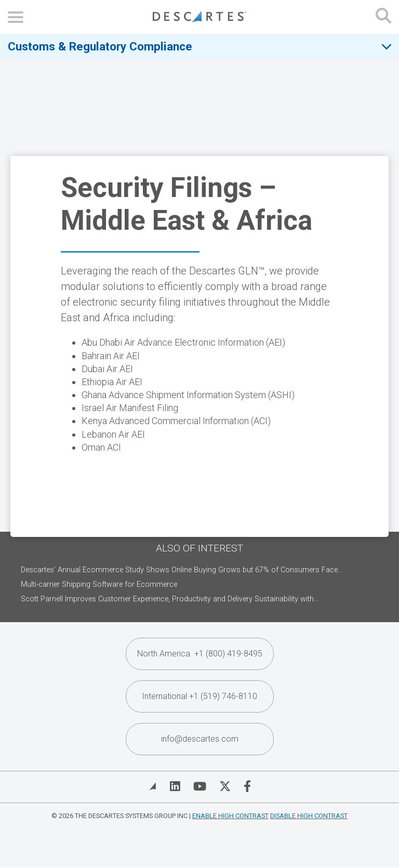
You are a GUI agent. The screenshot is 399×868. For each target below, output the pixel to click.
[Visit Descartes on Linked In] (175, 786)
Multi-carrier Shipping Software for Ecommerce (99, 584)
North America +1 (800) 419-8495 (200, 654)
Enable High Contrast (230, 816)
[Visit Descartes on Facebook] (247, 786)
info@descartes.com (200, 739)
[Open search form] (383, 17)
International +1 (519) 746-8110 (199, 696)
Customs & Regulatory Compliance (100, 46)
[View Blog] (153, 786)
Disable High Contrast (309, 816)
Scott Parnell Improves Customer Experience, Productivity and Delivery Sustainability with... (170, 599)
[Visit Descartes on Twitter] (225, 786)
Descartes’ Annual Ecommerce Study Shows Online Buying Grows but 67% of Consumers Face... (182, 570)
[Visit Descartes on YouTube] (200, 786)
